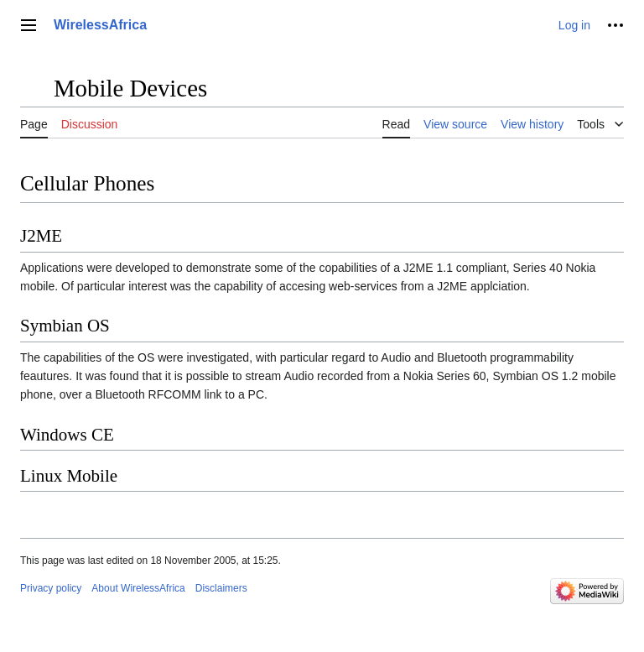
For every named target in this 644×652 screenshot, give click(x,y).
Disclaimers (221, 588)
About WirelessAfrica (138, 588)
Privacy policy (51, 588)
